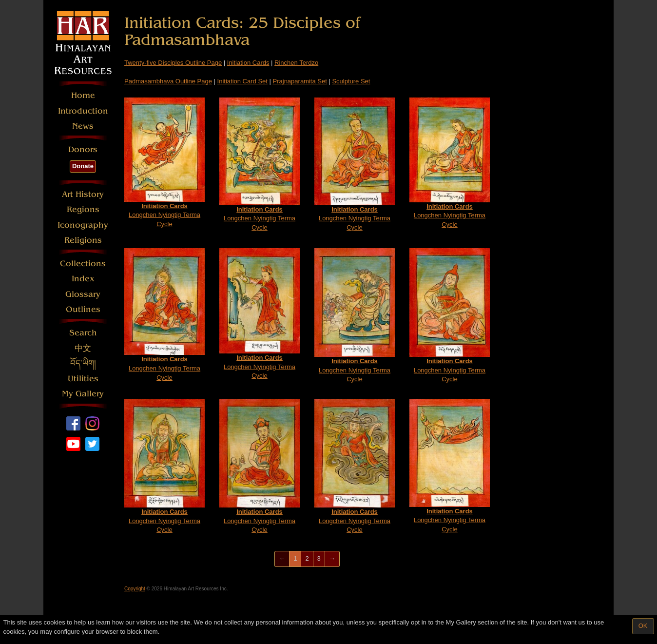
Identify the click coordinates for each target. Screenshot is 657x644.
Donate (83, 166)
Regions (83, 209)
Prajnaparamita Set (300, 81)
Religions (83, 240)
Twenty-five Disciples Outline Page (173, 63)
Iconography (83, 225)
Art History (83, 194)
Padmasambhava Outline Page (168, 81)
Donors (83, 149)
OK (643, 626)
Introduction (83, 111)
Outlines (83, 309)
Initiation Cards (248, 63)
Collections (83, 263)
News (83, 126)
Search (83, 333)
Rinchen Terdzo (296, 63)
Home (83, 95)
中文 (83, 348)
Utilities (83, 379)
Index (83, 279)
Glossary (83, 294)
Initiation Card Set (242, 81)
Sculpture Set (351, 81)
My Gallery (83, 394)
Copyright (135, 589)
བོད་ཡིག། (83, 363)
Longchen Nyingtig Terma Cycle (164, 163)
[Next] (332, 559)
